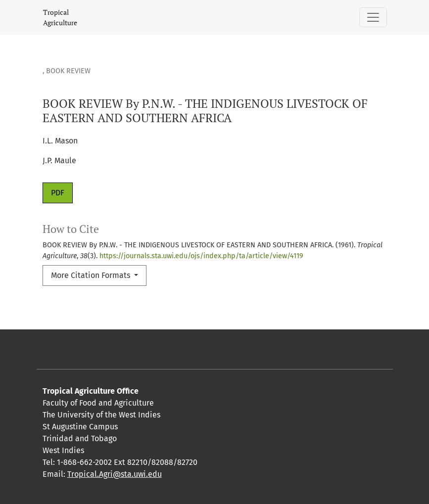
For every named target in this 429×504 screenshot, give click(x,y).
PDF (58, 193)
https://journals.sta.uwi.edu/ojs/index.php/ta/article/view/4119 (201, 256)
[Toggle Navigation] (373, 17)
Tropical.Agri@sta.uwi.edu (115, 474)
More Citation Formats (92, 275)
